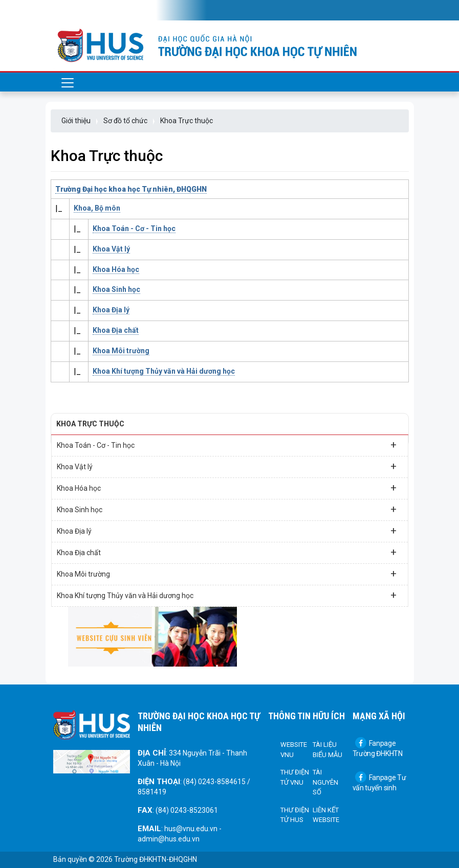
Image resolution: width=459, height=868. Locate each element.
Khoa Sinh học (116, 289)
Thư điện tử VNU (295, 777)
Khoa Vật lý (111, 249)
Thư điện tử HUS (295, 815)
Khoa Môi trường (121, 351)
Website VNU (294, 750)
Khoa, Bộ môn (97, 208)
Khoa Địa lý (111, 310)
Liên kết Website (326, 815)
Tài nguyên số (325, 782)
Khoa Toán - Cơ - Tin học (134, 229)
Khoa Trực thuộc (187, 121)
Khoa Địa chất (116, 330)
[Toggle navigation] (68, 10)
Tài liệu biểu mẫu (327, 750)
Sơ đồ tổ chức (125, 121)
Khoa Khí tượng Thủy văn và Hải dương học (164, 371)
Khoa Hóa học (116, 269)
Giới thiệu (76, 121)
